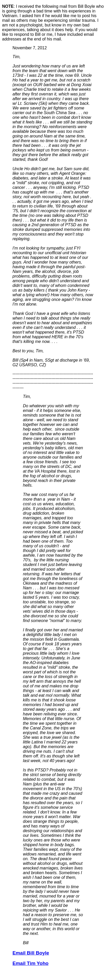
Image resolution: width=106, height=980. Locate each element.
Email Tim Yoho (30, 963)
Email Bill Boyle (31, 953)
